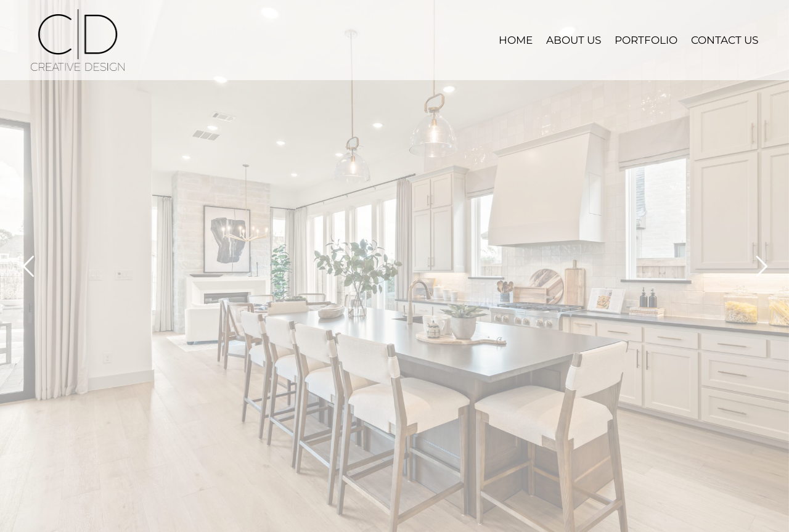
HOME (516, 40)
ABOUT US (574, 40)
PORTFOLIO (646, 40)
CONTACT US (725, 40)
